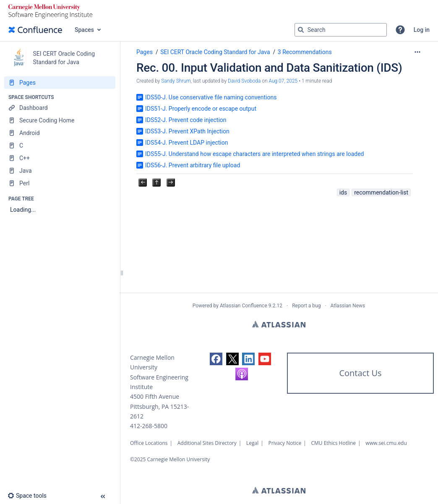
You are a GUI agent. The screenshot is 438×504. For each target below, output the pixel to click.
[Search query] (341, 30)
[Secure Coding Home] (60, 120)
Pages (145, 52)
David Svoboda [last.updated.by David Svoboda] (244, 81)
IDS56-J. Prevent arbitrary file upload (193, 165)
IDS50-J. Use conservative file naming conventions (211, 97)
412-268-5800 (149, 426)
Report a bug (306, 306)
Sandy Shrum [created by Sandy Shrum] (176, 81)
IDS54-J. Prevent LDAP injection (186, 143)
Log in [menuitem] (422, 30)
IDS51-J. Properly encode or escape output (201, 109)
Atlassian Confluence (244, 306)
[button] (400, 30)
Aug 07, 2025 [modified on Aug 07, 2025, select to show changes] (283, 81)
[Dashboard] (60, 108)
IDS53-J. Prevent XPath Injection (187, 131)
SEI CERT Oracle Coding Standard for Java (215, 52)
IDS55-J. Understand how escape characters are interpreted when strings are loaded (254, 154)
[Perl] (60, 183)
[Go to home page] (35, 30)
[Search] (301, 30)
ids (343, 192)
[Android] (60, 133)
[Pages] (60, 83)
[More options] (417, 52)
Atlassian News (348, 306)
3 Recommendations (305, 52)
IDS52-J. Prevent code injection (186, 120)
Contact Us (360, 373)
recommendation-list (381, 192)
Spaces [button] (84, 30)
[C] (60, 145)
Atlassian (279, 324)
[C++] (60, 158)
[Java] (60, 171)
